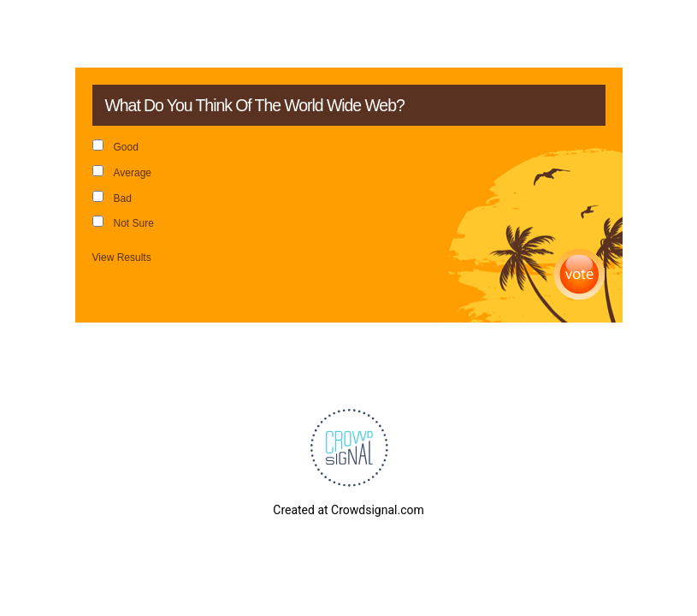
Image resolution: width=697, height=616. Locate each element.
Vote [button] (579, 275)
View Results (122, 258)
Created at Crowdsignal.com (348, 510)
